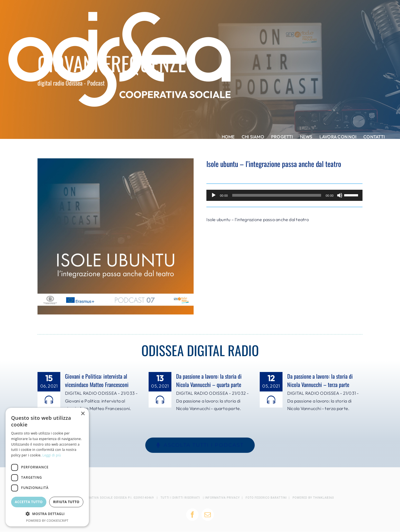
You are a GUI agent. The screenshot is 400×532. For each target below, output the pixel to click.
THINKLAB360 (323, 498)
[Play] (214, 195)
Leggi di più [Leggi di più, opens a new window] (52, 455)
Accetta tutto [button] (29, 502)
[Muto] (340, 195)
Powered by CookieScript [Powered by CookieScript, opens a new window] (47, 520)
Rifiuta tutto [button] (66, 502)
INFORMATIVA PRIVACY (222, 498)
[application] (284, 195)
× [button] (83, 414)
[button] (47, 514)
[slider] (277, 195)
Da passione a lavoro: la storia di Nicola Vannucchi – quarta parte (209, 380)
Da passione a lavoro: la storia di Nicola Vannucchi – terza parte (320, 380)
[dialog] (47, 467)
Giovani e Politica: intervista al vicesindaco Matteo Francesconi (97, 380)
